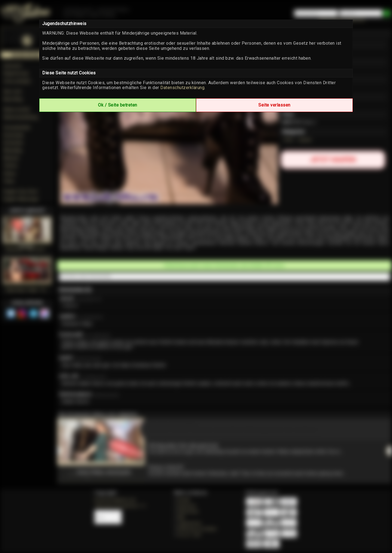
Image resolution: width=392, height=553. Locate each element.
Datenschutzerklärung (182, 88)
